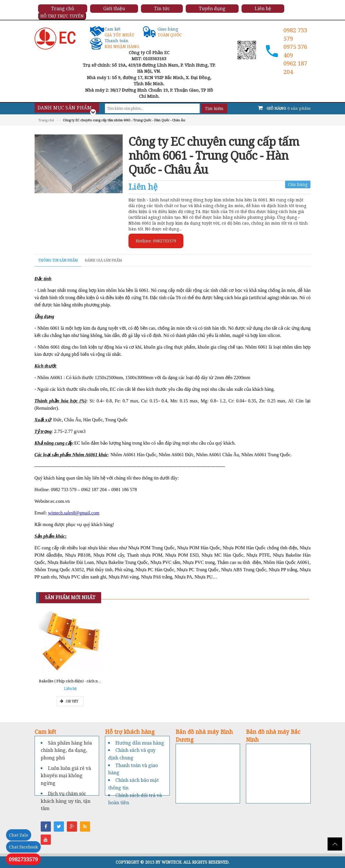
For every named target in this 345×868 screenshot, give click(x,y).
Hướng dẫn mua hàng (140, 743)
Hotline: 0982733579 (156, 241)
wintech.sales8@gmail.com (74, 513)
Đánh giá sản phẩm (103, 260)
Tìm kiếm (214, 108)
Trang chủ (46, 120)
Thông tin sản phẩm (58, 260)
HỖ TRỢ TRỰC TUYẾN (62, 16)
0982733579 (23, 859)
